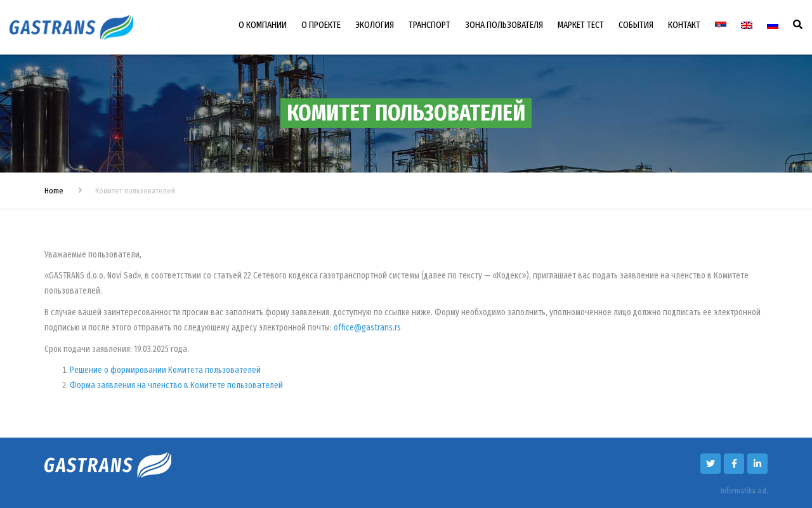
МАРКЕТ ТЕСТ (581, 25)
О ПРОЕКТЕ (321, 25)
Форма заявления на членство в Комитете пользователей (176, 385)
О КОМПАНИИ (263, 25)
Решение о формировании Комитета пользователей (165, 370)
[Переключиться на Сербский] (721, 25)
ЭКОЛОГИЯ (375, 25)
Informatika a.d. (744, 491)
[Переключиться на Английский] (747, 25)
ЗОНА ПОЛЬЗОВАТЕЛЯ (504, 25)
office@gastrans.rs (367, 328)
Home (54, 191)
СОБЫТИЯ (636, 25)
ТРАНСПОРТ (429, 25)
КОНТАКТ (684, 25)
